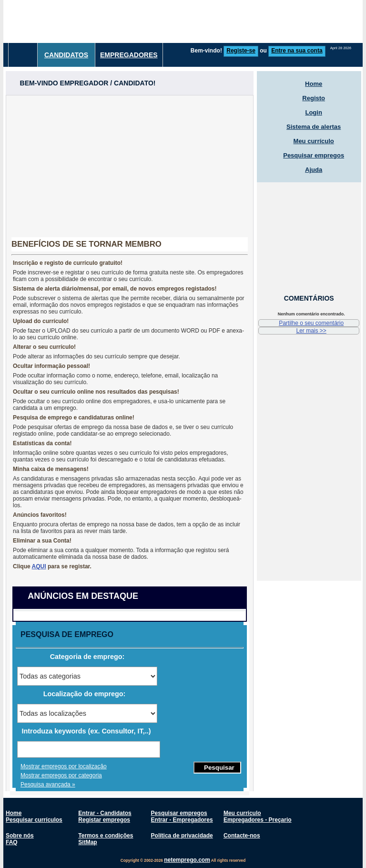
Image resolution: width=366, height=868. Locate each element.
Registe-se (241, 51)
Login (313, 112)
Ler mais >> (311, 331)
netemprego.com (187, 860)
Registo (314, 98)
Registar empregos (104, 820)
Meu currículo (314, 141)
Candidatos (66, 55)
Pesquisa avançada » (48, 784)
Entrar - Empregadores (182, 820)
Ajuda (314, 170)
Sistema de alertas (314, 127)
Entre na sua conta (297, 51)
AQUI (39, 566)
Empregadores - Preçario (258, 820)
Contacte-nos (242, 836)
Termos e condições (106, 836)
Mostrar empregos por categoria (61, 775)
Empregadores (129, 55)
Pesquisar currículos (34, 820)
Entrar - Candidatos (105, 813)
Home (314, 84)
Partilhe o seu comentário (311, 323)
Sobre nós (20, 836)
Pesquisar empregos (314, 155)
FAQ (12, 842)
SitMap (87, 842)
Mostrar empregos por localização (64, 766)
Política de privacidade (182, 836)
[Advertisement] (130, 162)
